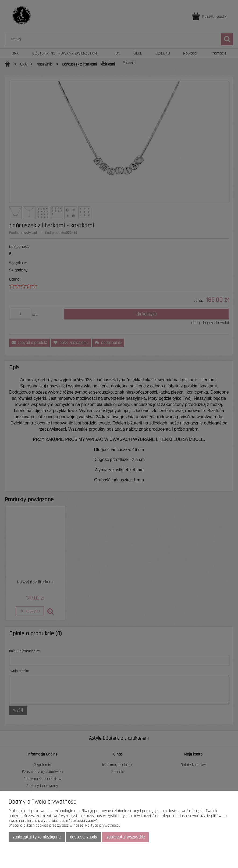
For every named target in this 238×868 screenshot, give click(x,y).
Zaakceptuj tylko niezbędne (37, 837)
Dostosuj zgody (84, 837)
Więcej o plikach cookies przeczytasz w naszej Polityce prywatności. (64, 825)
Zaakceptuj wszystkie (126, 837)
